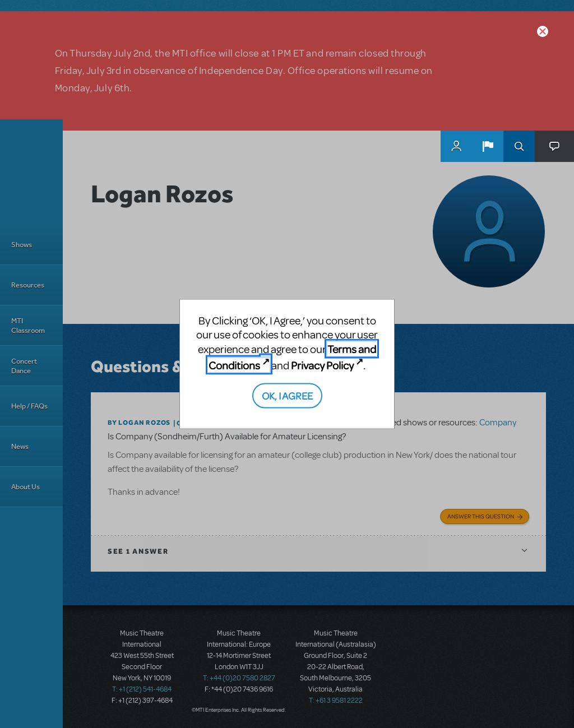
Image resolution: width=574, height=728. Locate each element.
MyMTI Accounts (456, 146)
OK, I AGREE (287, 395)
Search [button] (519, 146)
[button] (488, 146)
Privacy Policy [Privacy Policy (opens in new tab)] (322, 365)
